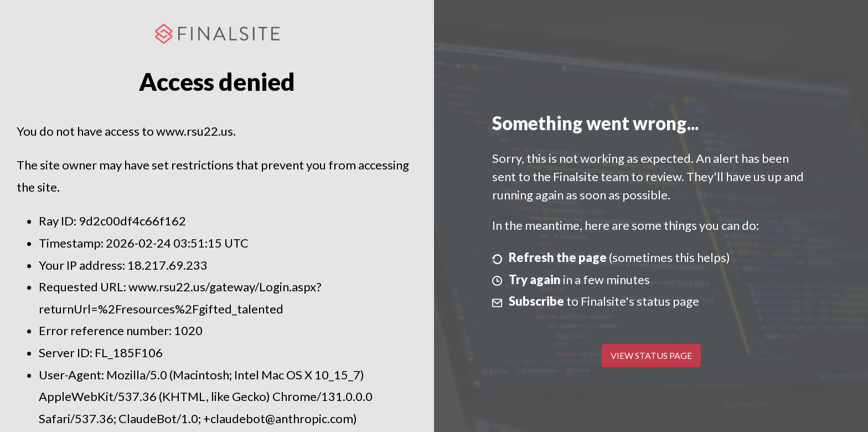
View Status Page (651, 355)
